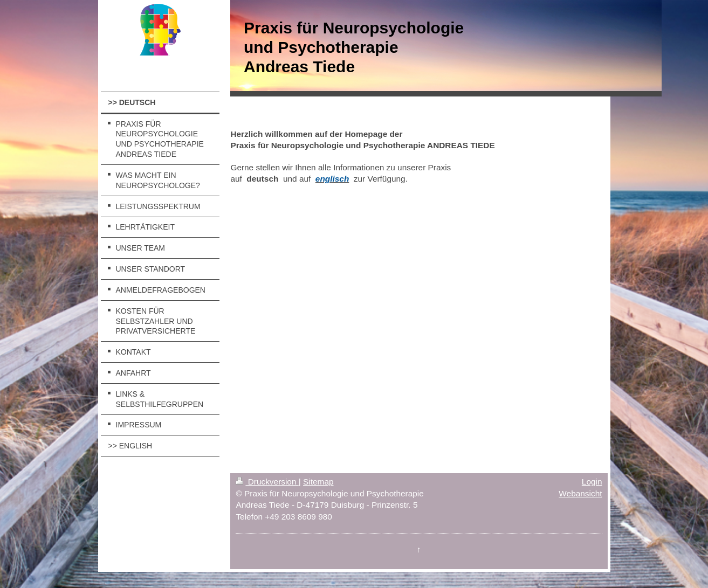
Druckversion (267, 482)
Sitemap (318, 482)
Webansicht (580, 493)
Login (592, 482)
